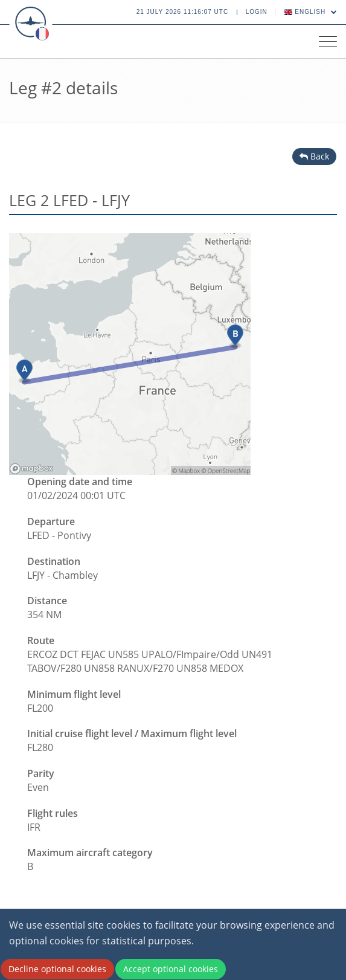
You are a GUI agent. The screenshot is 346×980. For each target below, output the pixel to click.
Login (257, 12)
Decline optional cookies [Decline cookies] (57, 969)
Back (314, 156)
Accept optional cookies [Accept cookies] (171, 969)
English (311, 12)
